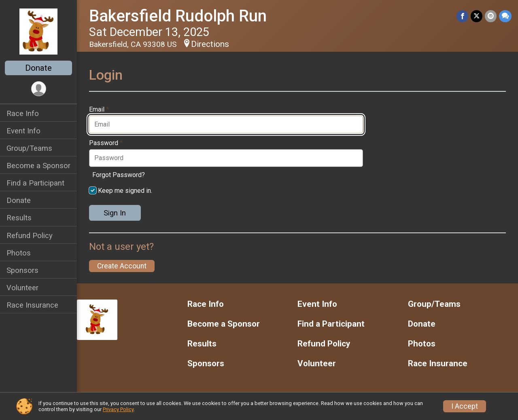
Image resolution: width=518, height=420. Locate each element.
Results (19, 218)
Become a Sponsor (38, 166)
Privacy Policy (118, 409)
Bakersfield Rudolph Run (178, 16)
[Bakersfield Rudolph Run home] (38, 31)
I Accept (465, 406)
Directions (210, 44)
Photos (19, 253)
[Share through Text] (505, 16)
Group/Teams (29, 148)
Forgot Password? (119, 175)
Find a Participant (35, 183)
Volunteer (22, 288)
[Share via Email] (491, 16)
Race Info (23, 113)
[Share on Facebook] (462, 16)
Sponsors (22, 270)
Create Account (122, 266)
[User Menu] (39, 89)
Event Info (23, 131)
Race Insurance (32, 305)
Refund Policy (30, 235)
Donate (38, 68)
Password (106, 143)
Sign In (115, 213)
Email (99, 110)
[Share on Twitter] (477, 16)
